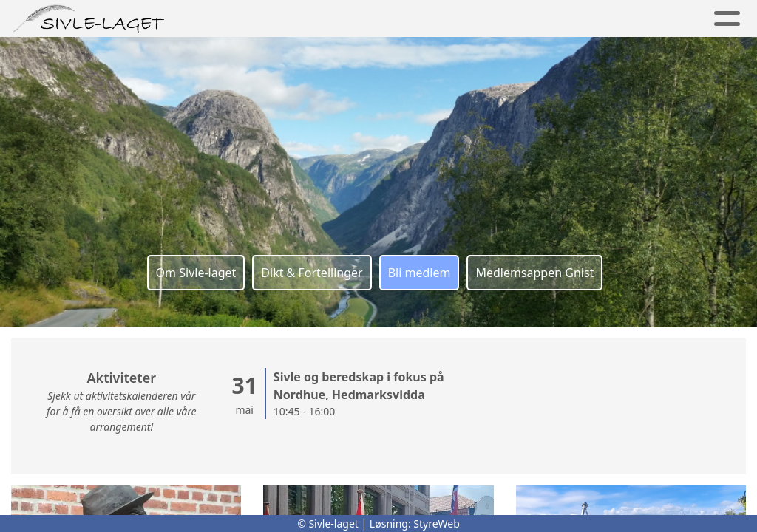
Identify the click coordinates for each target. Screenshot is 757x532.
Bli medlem (420, 273)
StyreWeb (437, 524)
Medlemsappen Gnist (534, 273)
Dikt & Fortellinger (312, 273)
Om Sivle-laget (196, 273)
